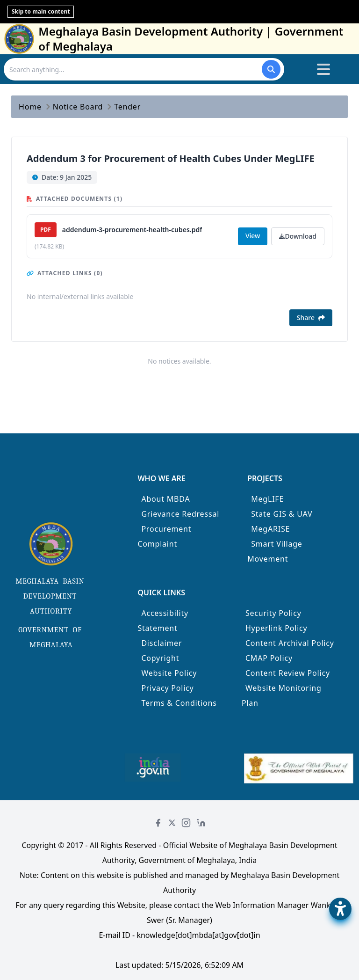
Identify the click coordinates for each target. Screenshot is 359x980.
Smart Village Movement (275, 551)
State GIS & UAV (282, 514)
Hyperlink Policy (276, 628)
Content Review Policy (288, 673)
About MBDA (165, 499)
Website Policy (169, 673)
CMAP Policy (269, 658)
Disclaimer (162, 643)
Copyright (160, 658)
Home (30, 107)
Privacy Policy (167, 688)
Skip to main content (41, 11)
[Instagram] (186, 823)
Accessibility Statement (163, 621)
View (253, 236)
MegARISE (270, 529)
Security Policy (273, 613)
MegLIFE (267, 499)
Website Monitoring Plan (282, 695)
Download (298, 236)
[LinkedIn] (201, 823)
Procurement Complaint (164, 536)
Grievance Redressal (180, 514)
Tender (127, 107)
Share (311, 318)
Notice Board (78, 107)
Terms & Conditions (179, 703)
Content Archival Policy (290, 643)
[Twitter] (172, 823)
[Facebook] (158, 823)
